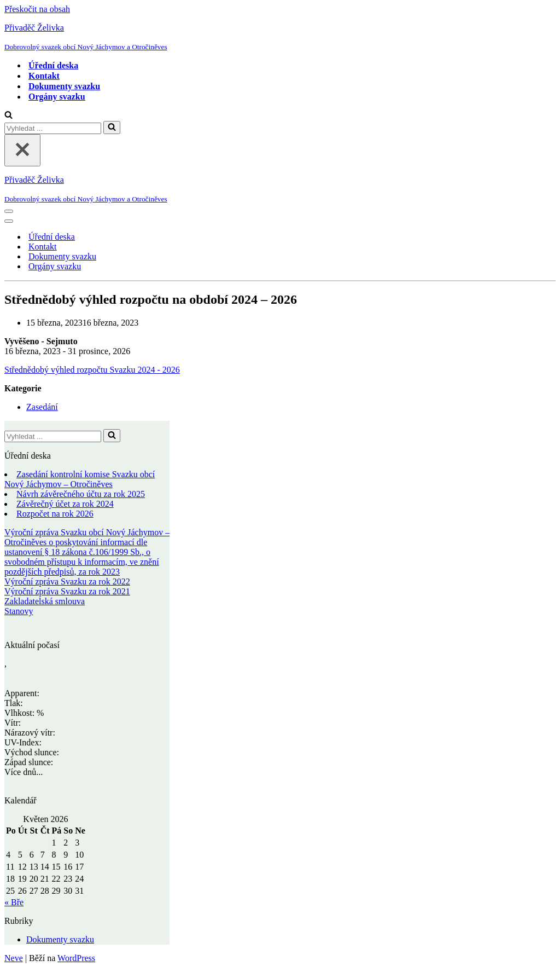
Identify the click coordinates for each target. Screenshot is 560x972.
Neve (14, 958)
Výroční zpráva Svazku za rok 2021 (67, 591)
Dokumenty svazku (64, 86)
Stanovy (19, 611)
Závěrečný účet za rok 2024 (65, 504)
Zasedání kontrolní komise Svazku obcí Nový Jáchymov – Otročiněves (80, 479)
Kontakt (44, 76)
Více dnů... (24, 772)
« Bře (14, 902)
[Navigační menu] (9, 211)
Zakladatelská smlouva (45, 601)
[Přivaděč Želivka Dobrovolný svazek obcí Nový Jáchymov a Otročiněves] (280, 37)
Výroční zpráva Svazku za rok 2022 (67, 582)
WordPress (76, 958)
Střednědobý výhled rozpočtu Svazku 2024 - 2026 (92, 370)
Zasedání (42, 407)
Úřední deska (53, 65)
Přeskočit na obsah (37, 9)
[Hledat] (8, 116)
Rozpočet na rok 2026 (55, 514)
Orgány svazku (57, 97)
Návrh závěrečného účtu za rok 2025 (81, 494)
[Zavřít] (22, 150)
